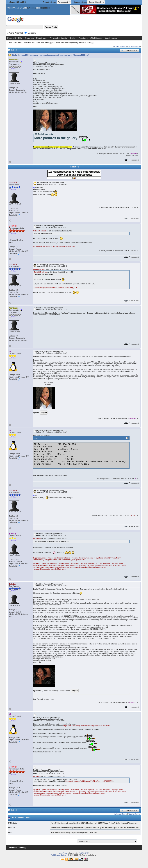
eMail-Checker (96, 38)
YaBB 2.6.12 (83, 853)
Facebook (83, 38)
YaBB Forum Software (59, 855)
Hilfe (20, 38)
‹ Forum (21, 848)
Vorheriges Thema (121, 46)
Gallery (73, 38)
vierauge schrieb (39, 269)
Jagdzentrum (111, 38)
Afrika (20, 43)
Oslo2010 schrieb (40, 231)
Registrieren (45, 8)
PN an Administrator (59, 38)
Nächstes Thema (134, 46)
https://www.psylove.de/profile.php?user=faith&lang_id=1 (54, 246)
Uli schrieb (37, 539)
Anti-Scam (13, 43)
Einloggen (31, 8)
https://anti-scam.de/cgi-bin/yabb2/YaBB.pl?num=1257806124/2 (87, 726)
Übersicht (11, 38)
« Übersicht (13, 848)
